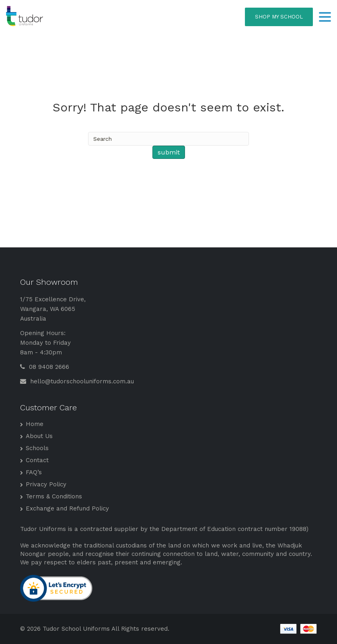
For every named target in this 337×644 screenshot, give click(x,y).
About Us (39, 436)
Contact (37, 460)
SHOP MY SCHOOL (279, 17)
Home (35, 424)
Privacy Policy (46, 484)
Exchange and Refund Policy (67, 508)
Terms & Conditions (54, 496)
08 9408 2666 (45, 367)
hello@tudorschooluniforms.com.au (77, 381)
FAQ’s (34, 472)
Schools (37, 448)
